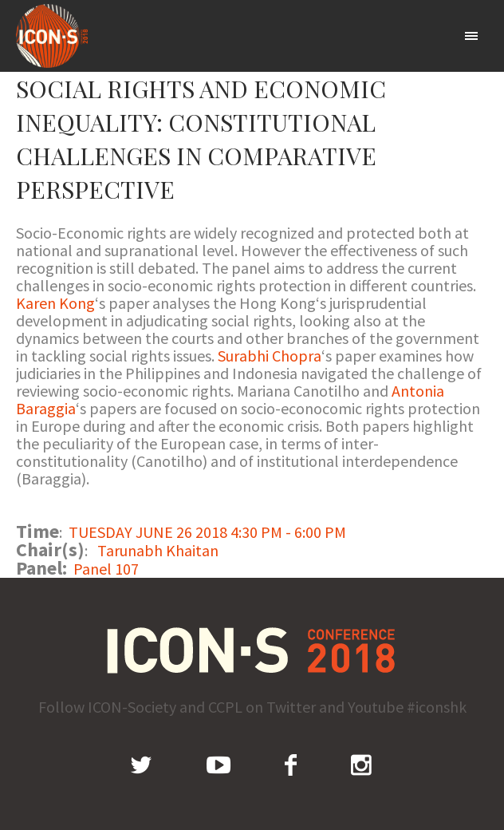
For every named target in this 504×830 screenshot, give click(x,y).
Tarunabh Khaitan (158, 550)
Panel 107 (106, 569)
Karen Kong (55, 303)
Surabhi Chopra (270, 356)
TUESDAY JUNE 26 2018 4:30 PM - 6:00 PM (207, 532)
